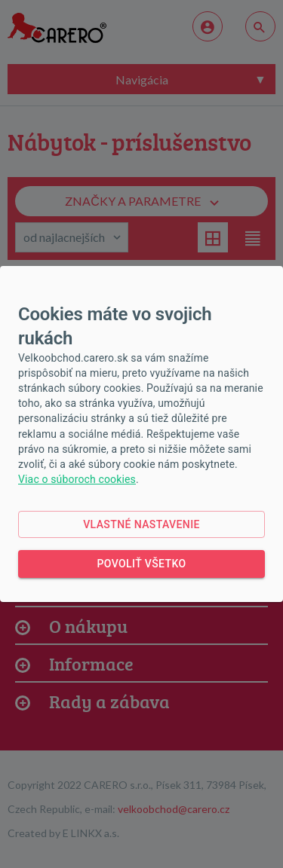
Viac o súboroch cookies (77, 479)
